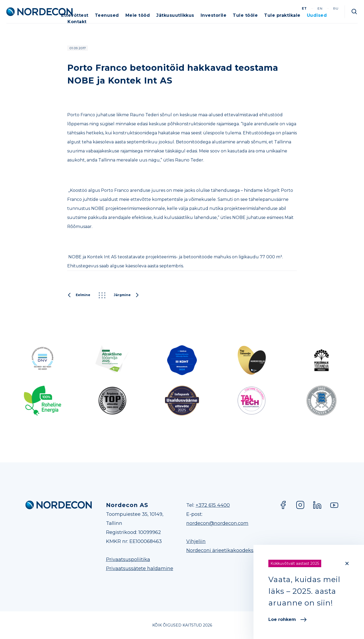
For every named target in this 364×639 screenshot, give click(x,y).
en (320, 8)
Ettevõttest (75, 15)
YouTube (334, 505)
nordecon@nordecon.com (217, 523)
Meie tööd (138, 15)
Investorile (214, 15)
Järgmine (126, 295)
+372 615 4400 (213, 505)
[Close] (347, 563)
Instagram (300, 505)
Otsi (354, 12)
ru (336, 8)
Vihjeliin (196, 541)
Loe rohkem (287, 619)
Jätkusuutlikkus (175, 15)
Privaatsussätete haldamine (140, 569)
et (304, 8)
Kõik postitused (102, 295)
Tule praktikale (282, 15)
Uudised (317, 15)
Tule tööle (245, 15)
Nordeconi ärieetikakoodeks (220, 550)
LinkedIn (317, 505)
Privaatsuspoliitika (128, 559)
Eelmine (79, 295)
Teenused (107, 15)
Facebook (283, 505)
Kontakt (77, 22)
